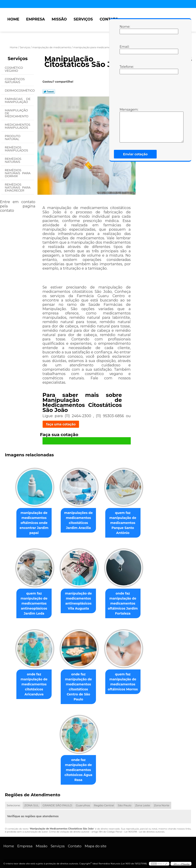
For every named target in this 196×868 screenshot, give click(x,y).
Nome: (124, 29)
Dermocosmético (19, 90)
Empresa (36, 19)
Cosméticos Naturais (15, 80)
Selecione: (14, 802)
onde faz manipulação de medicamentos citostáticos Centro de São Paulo (78, 686)
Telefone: (124, 69)
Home (13, 19)
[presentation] (148, 90)
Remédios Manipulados (17, 149)
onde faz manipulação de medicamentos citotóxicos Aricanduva (32, 686)
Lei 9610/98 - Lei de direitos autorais (144, 828)
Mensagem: (124, 125)
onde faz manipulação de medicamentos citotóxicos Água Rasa (78, 767)
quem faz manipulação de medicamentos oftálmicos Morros (125, 683)
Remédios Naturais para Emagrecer (18, 187)
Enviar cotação (135, 154)
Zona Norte (162, 802)
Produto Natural (13, 137)
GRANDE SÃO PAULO (57, 802)
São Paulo (124, 802)
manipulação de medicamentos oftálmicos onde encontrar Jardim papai (32, 523)
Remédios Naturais (13, 160)
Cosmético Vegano (14, 69)
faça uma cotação (61, 424)
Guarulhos (83, 802)
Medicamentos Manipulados (18, 126)
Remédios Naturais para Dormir (18, 173)
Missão (59, 19)
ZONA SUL (31, 802)
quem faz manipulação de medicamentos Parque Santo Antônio (125, 523)
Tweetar (49, 92)
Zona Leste (142, 802)
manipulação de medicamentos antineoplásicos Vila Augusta (78, 602)
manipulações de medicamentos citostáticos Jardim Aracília (78, 521)
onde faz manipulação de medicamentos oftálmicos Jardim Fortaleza (125, 604)
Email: (124, 49)
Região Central (104, 802)
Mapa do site (95, 843)
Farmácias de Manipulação (18, 100)
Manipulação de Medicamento (17, 113)
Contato (109, 19)
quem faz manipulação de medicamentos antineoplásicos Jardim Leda (32, 604)
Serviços (83, 19)
